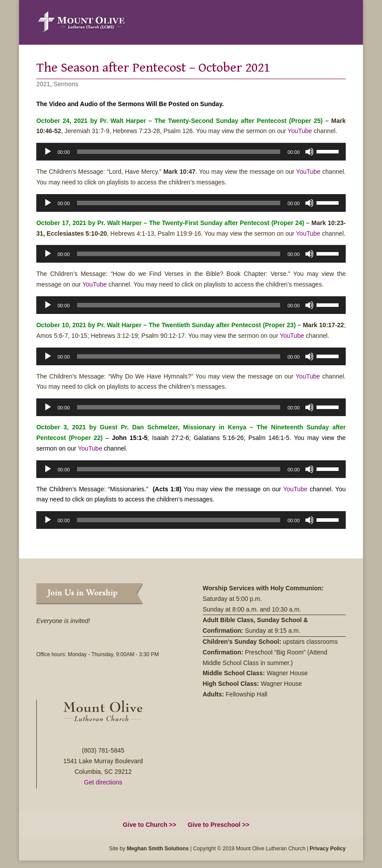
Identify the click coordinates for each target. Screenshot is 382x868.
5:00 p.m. (250, 599)
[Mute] (309, 152)
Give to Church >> (150, 825)
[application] (191, 152)
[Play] (48, 152)
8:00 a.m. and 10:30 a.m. (268, 609)
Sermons (66, 84)
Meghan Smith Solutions (158, 849)
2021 (43, 84)
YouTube (300, 131)
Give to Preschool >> (218, 825)
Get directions (103, 782)
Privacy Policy (328, 849)
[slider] (179, 152)
